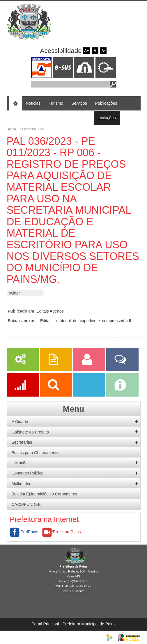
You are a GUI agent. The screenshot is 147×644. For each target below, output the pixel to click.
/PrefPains (24, 532)
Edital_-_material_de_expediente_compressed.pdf (86, 321)
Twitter (14, 293)
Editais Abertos (50, 311)
